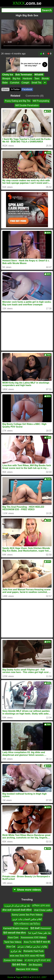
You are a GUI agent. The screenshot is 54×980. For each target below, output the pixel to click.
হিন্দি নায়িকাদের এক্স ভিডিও (27, 924)
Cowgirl (25, 82)
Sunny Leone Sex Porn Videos (27, 915)
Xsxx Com (13, 937)
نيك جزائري (16, 951)
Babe (5, 82)
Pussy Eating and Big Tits (18, 101)
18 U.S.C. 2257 (39, 977)
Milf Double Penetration (27, 106)
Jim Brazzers (35, 965)
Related (15, 96)
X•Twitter (15, 89)
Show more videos (27, 890)
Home (11, 977)
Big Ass (16, 79)
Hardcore (27, 79)
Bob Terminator (24, 75)
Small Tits (36, 82)
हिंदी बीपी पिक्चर (19, 965)
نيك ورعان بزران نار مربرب (17, 906)
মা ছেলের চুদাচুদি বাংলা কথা (38, 960)
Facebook (27, 89)
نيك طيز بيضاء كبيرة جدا (39, 933)
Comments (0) (35, 96)
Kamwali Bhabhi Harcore (16, 928)
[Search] (21, 10)
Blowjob (6, 79)
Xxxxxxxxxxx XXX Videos (33, 937)
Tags (18, 977)
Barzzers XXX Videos (27, 969)
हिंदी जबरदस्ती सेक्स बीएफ (15, 933)
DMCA (26, 977)
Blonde (45, 79)
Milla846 (39, 75)
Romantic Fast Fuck (34, 951)
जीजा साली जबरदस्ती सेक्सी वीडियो (17, 910)
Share (5, 89)
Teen (37, 79)
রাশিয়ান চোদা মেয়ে (41, 906)
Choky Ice (8, 75)
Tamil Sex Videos (13, 942)
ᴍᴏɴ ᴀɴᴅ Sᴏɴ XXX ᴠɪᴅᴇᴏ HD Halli (27, 956)
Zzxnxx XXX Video (13, 960)
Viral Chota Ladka (43, 910)
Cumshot (15, 82)
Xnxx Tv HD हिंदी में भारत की (37, 942)
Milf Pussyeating (41, 101)
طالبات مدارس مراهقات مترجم (32, 947)
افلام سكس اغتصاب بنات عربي (27, 919)
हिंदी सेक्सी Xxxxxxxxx (41, 928)
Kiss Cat (11, 947)
